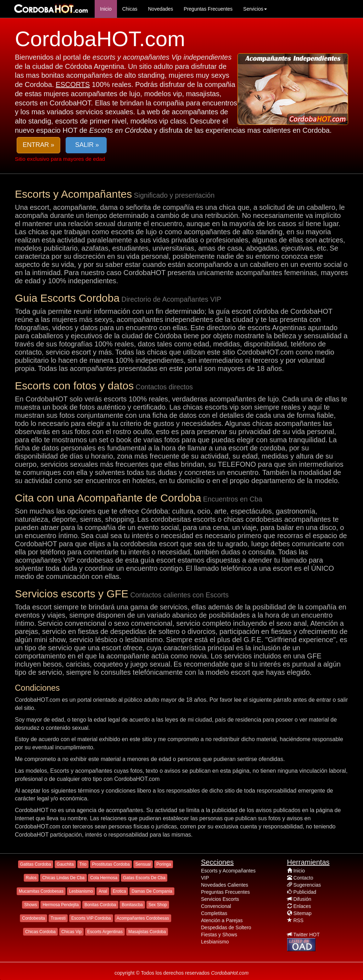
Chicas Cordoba (40, 932)
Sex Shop (158, 905)
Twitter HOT (306, 935)
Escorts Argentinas (105, 932)
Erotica (119, 891)
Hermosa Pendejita (61, 905)
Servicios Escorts (220, 899)
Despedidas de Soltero (226, 927)
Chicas (130, 9)
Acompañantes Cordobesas (143, 918)
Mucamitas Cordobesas (41, 891)
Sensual (143, 864)
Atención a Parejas (222, 920)
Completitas (214, 913)
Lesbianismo (81, 891)
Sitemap (302, 913)
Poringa (164, 864)
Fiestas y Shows (219, 935)
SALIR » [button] (86, 145)
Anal (103, 891)
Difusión (302, 899)
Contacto (303, 878)
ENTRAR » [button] (38, 145)
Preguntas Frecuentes (208, 9)
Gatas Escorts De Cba (144, 878)
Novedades (160, 9)
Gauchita (65, 864)
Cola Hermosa (104, 878)
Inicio (106, 9)
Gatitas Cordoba (36, 864)
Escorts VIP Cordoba (91, 918)
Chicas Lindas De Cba (63, 878)
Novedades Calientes (225, 885)
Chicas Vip (71, 932)
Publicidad (305, 892)
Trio (83, 864)
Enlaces (302, 906)
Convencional (216, 906)
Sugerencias (307, 885)
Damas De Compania (152, 891)
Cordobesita (33, 918)
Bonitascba (132, 905)
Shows (30, 905)
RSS (298, 920)
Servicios (255, 9)
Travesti (58, 918)
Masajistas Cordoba (147, 932)
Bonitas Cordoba (100, 905)
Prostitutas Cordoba (111, 864)
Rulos (31, 878)
